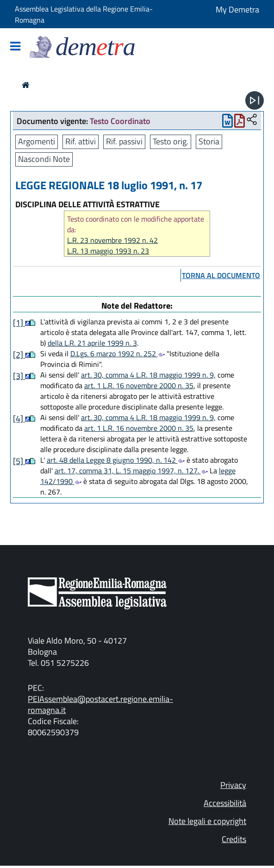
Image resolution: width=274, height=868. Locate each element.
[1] (19, 323)
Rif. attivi (81, 141)
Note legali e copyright (207, 821)
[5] (19, 461)
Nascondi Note (44, 159)
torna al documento (221, 275)
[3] (19, 376)
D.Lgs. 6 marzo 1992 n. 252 (118, 353)
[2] (19, 355)
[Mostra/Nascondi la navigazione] (15, 47)
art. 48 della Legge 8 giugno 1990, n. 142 (116, 460)
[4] (19, 418)
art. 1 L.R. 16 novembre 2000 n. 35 (139, 385)
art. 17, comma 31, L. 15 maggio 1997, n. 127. (131, 471)
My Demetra (237, 9)
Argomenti (37, 141)
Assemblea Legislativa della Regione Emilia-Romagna (84, 14)
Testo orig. (171, 141)
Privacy (233, 785)
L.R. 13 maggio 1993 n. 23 (108, 251)
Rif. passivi (124, 141)
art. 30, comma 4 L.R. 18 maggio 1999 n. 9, (148, 375)
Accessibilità (225, 803)
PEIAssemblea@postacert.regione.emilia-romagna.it (100, 704)
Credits (234, 839)
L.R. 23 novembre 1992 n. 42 (112, 240)
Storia (209, 141)
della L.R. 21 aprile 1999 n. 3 (92, 343)
